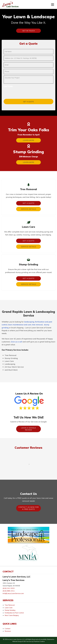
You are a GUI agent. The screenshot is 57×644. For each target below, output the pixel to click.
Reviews (8, 631)
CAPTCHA (8, 86)
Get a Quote (29, 203)
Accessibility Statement (46, 639)
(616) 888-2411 (9, 591)
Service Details (29, 209)
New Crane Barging (12, 615)
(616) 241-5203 (9, 588)
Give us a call (17, 342)
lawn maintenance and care (20, 325)
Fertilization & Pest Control (14, 613)
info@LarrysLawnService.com (13, 593)
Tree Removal (10, 605)
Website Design (17, 641)
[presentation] (19, 92)
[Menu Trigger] (53, 4)
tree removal (37, 325)
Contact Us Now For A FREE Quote (29, 508)
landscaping (29, 322)
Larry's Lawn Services (14, 6)
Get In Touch (29, 31)
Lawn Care (9, 608)
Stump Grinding (10, 610)
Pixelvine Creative (39, 641)
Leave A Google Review (28, 429)
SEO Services (28, 641)
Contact (7, 629)
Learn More (29, 140)
